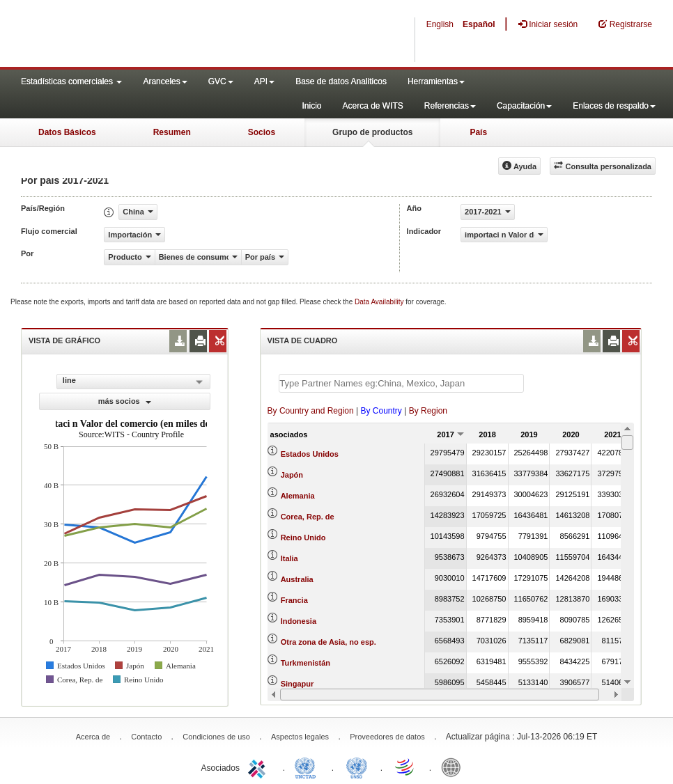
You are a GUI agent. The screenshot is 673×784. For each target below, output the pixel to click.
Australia (297, 579)
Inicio (311, 106)
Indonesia (299, 621)
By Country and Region (311, 411)
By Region (428, 411)
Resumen (172, 132)
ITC (259, 767)
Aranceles (165, 81)
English (440, 24)
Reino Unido (303, 538)
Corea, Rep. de (308, 517)
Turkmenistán (305, 663)
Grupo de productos (372, 132)
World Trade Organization (405, 767)
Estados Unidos (310, 454)
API (264, 81)
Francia (294, 600)
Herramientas (436, 81)
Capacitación (524, 106)
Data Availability (380, 302)
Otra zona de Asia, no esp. (328, 642)
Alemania (298, 496)
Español (479, 24)
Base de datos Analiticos (341, 81)
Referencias (450, 106)
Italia (289, 558)
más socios (125, 401)
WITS (139, 35)
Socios (262, 132)
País (478, 132)
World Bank (454, 767)
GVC (221, 81)
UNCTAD (308, 767)
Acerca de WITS (372, 106)
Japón (292, 475)
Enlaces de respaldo (614, 106)
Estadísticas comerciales (71, 81)
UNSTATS (357, 767)
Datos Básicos (67, 132)
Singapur (297, 684)
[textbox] (401, 383)
